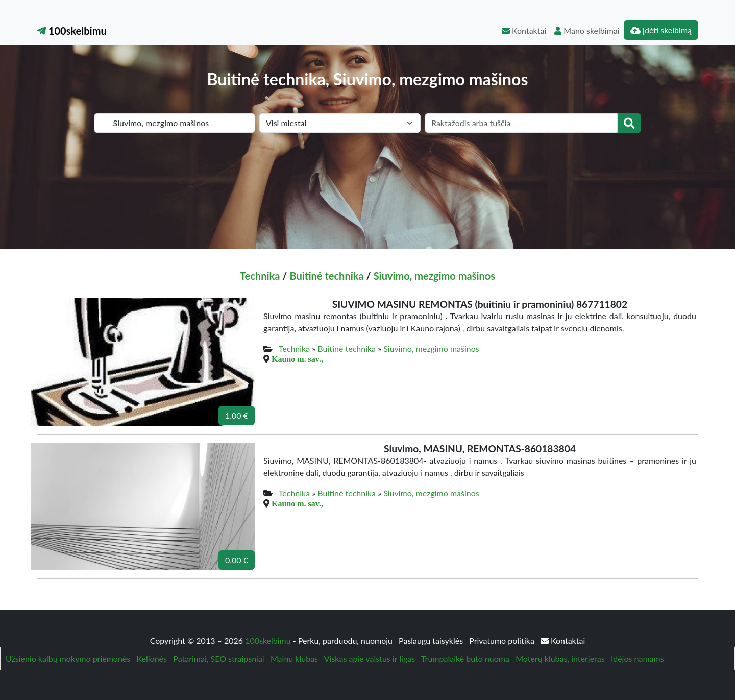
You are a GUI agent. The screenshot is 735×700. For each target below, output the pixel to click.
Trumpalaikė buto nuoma (465, 658)
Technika (260, 276)
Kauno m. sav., (297, 359)
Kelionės (152, 658)
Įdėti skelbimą (661, 30)
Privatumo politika (503, 641)
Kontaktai (524, 30)
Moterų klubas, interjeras (560, 658)
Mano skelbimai (587, 30)
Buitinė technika (326, 276)
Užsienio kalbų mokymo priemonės (68, 658)
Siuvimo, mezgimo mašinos (434, 276)
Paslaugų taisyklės (432, 641)
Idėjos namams (638, 658)
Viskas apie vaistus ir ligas (370, 658)
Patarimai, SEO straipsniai (218, 658)
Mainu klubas (294, 658)
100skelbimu (72, 31)
